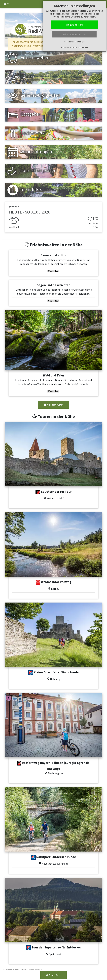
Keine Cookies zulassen (74, 34)
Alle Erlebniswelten (54, 405)
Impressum (84, 47)
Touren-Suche (54, 975)
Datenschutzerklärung (69, 47)
